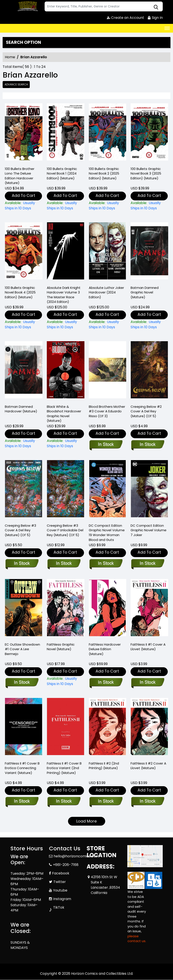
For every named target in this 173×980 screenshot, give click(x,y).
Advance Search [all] (16, 84)
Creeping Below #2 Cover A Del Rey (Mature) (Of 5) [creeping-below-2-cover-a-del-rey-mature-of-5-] (146, 411)
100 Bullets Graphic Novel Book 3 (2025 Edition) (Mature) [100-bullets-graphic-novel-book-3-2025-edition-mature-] (146, 174)
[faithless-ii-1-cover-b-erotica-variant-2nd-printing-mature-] (66, 728)
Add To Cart (24, 195)
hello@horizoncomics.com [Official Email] (76, 856)
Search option (24, 42)
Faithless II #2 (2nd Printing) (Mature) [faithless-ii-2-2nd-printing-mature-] (104, 766)
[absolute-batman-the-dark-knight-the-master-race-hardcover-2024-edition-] (66, 252)
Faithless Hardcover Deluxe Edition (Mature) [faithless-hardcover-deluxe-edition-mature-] (105, 649)
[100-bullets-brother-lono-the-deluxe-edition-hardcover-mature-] (24, 133)
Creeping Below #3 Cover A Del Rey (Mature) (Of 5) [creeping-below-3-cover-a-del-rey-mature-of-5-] (20, 530)
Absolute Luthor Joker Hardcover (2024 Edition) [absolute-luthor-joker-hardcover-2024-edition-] (106, 292)
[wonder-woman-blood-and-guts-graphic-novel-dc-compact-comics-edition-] (108, 490)
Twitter (60, 882)
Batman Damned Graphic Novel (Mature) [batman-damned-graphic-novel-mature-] (145, 292)
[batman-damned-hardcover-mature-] (24, 371)
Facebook (61, 873)
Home (10, 57)
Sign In (155, 18)
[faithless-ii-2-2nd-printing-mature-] (108, 728)
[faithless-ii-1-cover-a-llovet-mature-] (149, 609)
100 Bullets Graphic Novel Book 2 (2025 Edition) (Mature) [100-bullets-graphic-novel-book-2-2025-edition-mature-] (104, 174)
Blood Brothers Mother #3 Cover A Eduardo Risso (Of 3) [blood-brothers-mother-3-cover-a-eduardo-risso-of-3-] (107, 411)
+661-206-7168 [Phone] (66, 865)
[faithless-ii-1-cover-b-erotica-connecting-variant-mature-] (24, 728)
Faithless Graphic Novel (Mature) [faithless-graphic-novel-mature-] (61, 647)
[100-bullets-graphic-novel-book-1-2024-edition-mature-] (66, 133)
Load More (86, 821)
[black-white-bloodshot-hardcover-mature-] (66, 371)
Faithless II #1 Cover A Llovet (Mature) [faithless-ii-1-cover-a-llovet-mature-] (148, 647)
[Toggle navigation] (167, 28)
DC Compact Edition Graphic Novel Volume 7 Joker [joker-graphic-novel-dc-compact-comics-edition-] (149, 530)
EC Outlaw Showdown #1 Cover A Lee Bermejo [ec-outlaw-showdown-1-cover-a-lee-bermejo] (22, 649)
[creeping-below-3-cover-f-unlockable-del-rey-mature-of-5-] (66, 490)
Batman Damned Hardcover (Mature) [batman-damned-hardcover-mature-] (21, 409)
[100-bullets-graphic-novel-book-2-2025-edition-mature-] (108, 133)
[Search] (104, 6)
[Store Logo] (27, 7)
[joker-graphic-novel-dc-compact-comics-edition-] (149, 490)
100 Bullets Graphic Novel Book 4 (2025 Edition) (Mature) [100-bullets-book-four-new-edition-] (20, 292)
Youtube (60, 890)
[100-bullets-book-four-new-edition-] (24, 252)
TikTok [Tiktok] (59, 907)
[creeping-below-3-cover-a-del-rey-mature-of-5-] (24, 490)
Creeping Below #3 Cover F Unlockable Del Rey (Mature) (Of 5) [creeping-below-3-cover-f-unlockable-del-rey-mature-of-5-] (65, 530)
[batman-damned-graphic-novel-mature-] (149, 252)
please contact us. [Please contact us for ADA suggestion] (137, 939)
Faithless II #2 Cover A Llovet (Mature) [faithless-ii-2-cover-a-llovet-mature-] (148, 766)
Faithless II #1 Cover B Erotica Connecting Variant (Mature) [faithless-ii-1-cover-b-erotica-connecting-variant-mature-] (22, 768)
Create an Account (125, 18)
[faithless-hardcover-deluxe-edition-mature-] (108, 609)
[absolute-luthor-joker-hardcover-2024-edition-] (108, 252)
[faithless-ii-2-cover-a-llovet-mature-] (149, 728)
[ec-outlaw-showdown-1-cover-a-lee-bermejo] (24, 609)
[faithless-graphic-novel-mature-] (66, 609)
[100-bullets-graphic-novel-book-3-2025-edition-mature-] (149, 133)
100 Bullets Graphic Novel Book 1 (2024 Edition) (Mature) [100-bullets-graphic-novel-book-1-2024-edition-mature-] (62, 174)
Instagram (62, 899)
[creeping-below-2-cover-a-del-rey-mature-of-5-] (149, 371)
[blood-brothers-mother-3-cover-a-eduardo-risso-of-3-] (108, 371)
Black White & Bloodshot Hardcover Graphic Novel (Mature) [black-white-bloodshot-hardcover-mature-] (64, 414)
